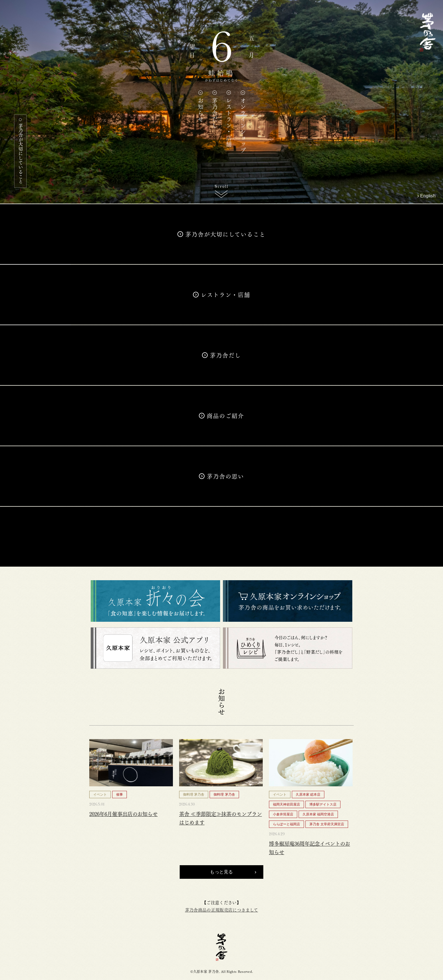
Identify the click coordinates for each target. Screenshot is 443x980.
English (428, 196)
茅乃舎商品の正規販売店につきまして (221, 909)
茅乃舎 (222, 947)
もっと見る (221, 872)
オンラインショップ (243, 126)
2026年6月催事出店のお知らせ (123, 813)
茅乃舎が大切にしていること (20, 153)
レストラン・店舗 (229, 122)
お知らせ (200, 110)
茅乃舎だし (214, 113)
